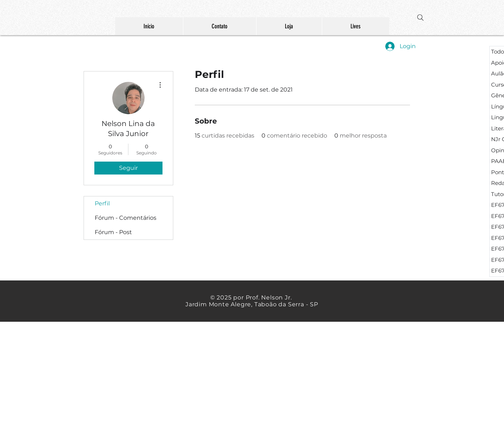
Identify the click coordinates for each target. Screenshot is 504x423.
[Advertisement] (137, 372)
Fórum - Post (113, 232)
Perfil (102, 203)
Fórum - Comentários (126, 218)
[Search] (420, 18)
